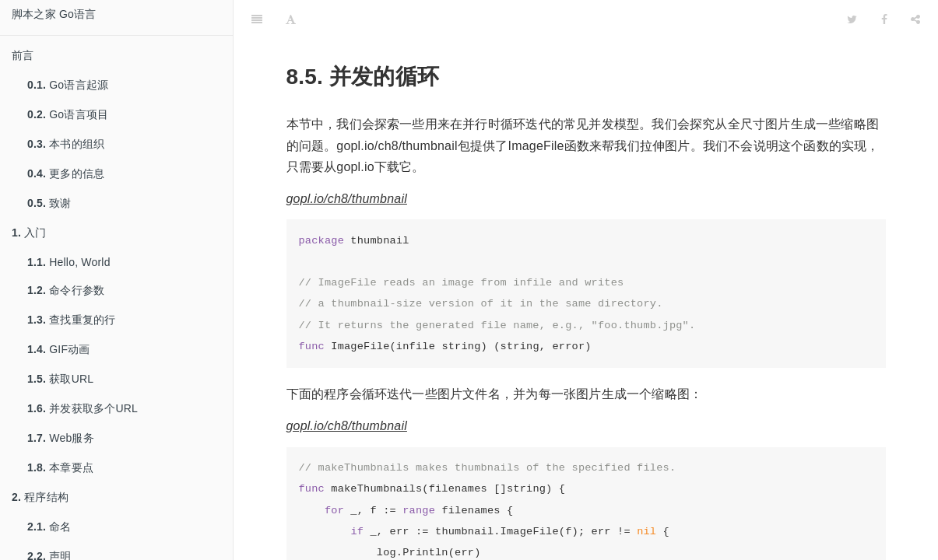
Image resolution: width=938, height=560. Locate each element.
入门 (29, 233)
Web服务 (61, 438)
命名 (49, 527)
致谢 (49, 203)
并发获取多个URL (83, 408)
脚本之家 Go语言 (54, 14)
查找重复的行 (71, 320)
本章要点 (60, 467)
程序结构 (40, 497)
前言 (23, 55)
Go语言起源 (68, 85)
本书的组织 (66, 144)
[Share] (915, 19)
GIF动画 (59, 349)
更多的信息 (66, 173)
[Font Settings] (291, 19)
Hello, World (69, 262)
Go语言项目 (68, 114)
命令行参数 (66, 290)
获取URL (60, 379)
